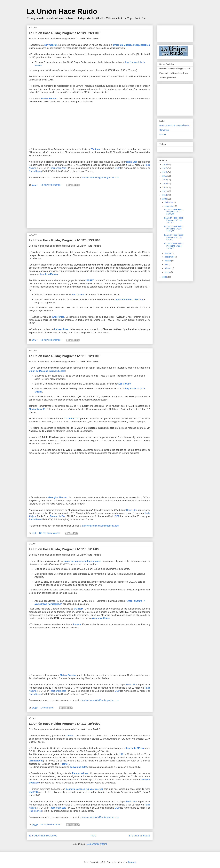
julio (167, 265)
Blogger (132, 862)
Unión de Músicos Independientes (131, 45)
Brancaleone (36, 761)
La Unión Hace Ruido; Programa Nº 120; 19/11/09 (65, 240)
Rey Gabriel (51, 45)
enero (168, 272)
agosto (168, 261)
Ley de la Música (49, 274)
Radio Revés (35, 171)
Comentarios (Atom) (97, 844)
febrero (168, 268)
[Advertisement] (90, 209)
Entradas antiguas (140, 836)
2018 (165, 164)
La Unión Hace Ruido (62, 11)
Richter (64, 764)
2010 (165, 195)
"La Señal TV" (71, 419)
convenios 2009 (78, 767)
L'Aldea (70, 736)
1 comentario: (48, 708)
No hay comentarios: (51, 185)
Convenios (164, 130)
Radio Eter (132, 162)
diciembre (169, 202)
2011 (165, 191)
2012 (165, 187)
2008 (165, 277)
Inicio (93, 836)
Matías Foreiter (49, 98)
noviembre (170, 206)
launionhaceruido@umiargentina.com (100, 178)
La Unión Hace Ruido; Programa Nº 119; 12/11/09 (65, 356)
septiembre (170, 257)
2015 (165, 176)
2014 (165, 180)
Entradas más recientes (43, 836)
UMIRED (90, 280)
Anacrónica (58, 317)
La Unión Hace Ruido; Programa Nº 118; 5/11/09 (64, 549)
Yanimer (96, 149)
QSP (118, 168)
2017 (165, 168)
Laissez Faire (61, 329)
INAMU (163, 134)
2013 (165, 183)
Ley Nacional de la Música (129, 299)
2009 (165, 199)
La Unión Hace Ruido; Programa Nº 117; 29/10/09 (65, 724)
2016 (165, 172)
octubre (168, 253)
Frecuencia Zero (58, 168)
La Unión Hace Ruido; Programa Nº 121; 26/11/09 (65, 33)
